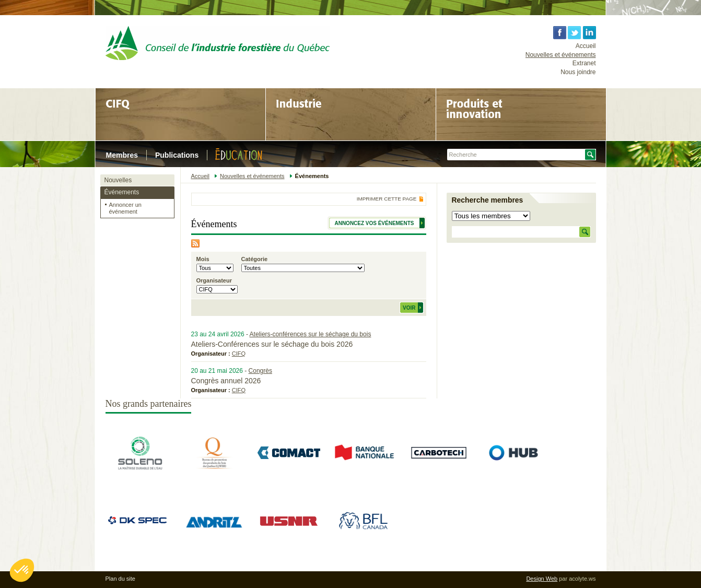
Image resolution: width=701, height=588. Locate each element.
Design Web (542, 579)
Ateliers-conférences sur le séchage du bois (311, 334)
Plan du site (120, 579)
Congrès (260, 371)
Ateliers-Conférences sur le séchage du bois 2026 (272, 344)
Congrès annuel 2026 (226, 381)
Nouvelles (118, 180)
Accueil (586, 46)
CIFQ (239, 354)
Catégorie (255, 259)
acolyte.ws (582, 579)
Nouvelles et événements (561, 55)
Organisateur (214, 280)
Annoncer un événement (125, 208)
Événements (122, 192)
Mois (203, 259)
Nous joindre (578, 72)
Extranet (584, 63)
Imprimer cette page (387, 199)
